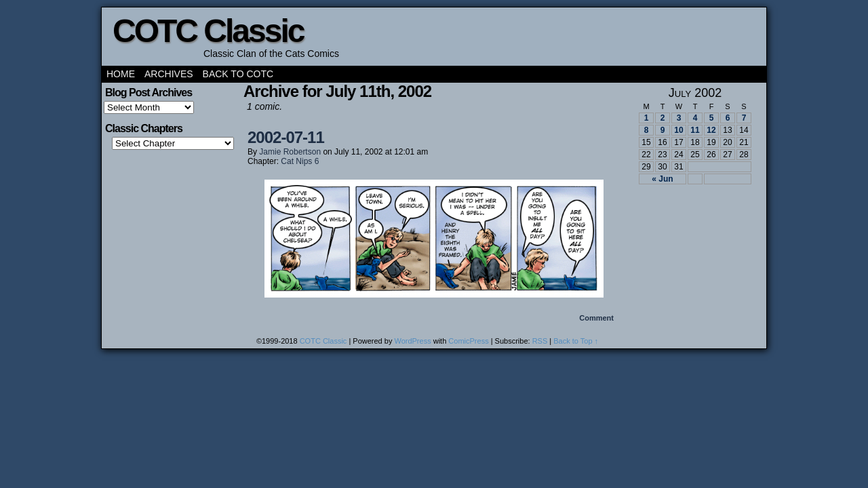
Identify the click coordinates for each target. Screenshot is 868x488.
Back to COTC (238, 74)
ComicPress (468, 341)
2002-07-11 (286, 137)
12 (711, 130)
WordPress (412, 341)
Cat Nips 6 (300, 161)
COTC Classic (208, 31)
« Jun (662, 179)
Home (121, 74)
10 (678, 130)
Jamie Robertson (290, 152)
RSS (540, 341)
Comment (596, 318)
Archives (169, 74)
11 (695, 130)
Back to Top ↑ (576, 341)
